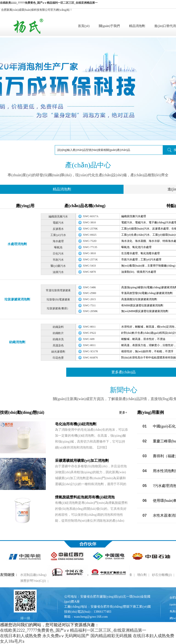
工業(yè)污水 (58, 235)
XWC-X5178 (90, 351)
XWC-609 (89, 339)
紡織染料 (58, 327)
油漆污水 (58, 272)
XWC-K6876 (90, 358)
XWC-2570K (90, 229)
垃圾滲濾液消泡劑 (17, 299)
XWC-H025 (90, 235)
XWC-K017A (91, 216)
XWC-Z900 (89, 293)
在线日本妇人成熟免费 (21, 636)
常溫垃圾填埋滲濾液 (58, 290)
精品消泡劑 (137, 26)
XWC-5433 (89, 266)
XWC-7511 (89, 305)
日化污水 (58, 254)
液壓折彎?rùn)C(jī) (33, 581)
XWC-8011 (89, 327)
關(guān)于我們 (109, 26)
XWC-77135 (90, 247)
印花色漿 (58, 358)
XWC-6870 (89, 272)
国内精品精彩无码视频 (111, 636)
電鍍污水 (58, 223)
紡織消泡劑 (17, 342)
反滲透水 (58, 229)
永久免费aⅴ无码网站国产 (66, 636)
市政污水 (58, 260)
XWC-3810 (89, 222)
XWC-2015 (89, 299)
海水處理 (58, 241)
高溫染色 (58, 345)
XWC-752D (90, 241)
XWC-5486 (89, 287)
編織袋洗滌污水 (58, 216)
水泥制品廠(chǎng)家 (35, 575)
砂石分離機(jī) (162, 575)
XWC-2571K (90, 259)
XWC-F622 (89, 333)
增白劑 (142, 575)
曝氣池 (58, 247)
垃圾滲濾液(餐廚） (58, 308)
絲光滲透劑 (58, 352)
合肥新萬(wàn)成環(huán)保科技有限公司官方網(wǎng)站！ (37, 10)
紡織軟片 (58, 333)
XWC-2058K (90, 311)
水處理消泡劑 (17, 244)
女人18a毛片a (12, 641)
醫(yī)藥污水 (58, 266)
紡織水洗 (58, 339)
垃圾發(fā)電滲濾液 (58, 299)
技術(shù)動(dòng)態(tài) (64, 413)
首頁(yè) (84, 26)
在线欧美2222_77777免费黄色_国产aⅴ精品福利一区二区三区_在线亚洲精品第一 (49, 3)
